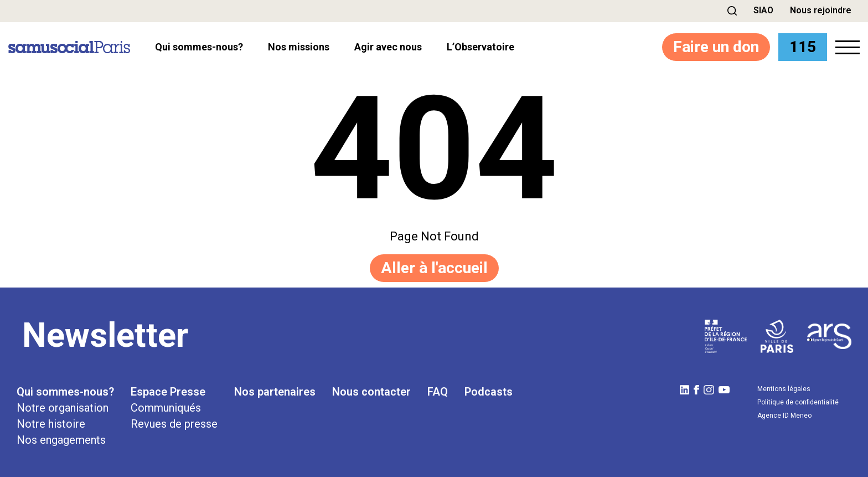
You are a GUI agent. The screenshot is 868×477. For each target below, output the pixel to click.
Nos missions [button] (299, 47)
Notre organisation (63, 408)
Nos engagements (61, 440)
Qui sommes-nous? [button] (199, 47)
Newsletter (105, 335)
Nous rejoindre (821, 10)
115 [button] (803, 47)
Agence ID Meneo (784, 416)
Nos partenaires (275, 392)
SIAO (763, 10)
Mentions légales (784, 389)
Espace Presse (168, 392)
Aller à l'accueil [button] (434, 268)
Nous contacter (371, 392)
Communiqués (166, 408)
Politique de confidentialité (798, 402)
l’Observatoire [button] (480, 47)
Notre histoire (51, 424)
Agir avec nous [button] (388, 47)
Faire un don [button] (716, 47)
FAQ (438, 392)
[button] (732, 11)
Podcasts (489, 392)
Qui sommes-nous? (65, 392)
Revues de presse (174, 424)
